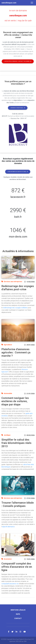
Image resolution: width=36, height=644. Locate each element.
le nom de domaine (18, 11)
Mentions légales (18, 610)
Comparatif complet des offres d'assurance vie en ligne (17, 567)
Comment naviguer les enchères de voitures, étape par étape (15, 401)
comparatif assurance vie (10, 584)
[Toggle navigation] (32, 3)
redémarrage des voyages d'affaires (15, 308)
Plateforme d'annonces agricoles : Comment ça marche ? (16, 352)
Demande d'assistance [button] (18, 108)
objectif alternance (8, 527)
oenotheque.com (18, 16)
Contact (18, 618)
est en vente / (18, 21)
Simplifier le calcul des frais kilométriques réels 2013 (16, 443)
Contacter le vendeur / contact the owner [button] (18, 61)
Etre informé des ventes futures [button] (18, 172)
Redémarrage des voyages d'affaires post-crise (18, 288)
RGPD (18, 614)
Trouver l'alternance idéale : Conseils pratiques (18, 504)
